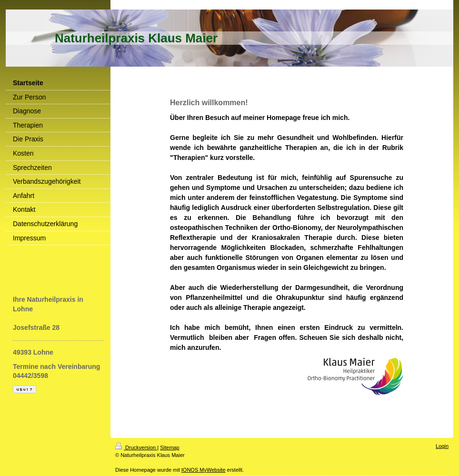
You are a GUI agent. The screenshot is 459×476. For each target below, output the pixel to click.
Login (442, 446)
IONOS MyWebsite (204, 470)
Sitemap (170, 447)
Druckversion (136, 447)
